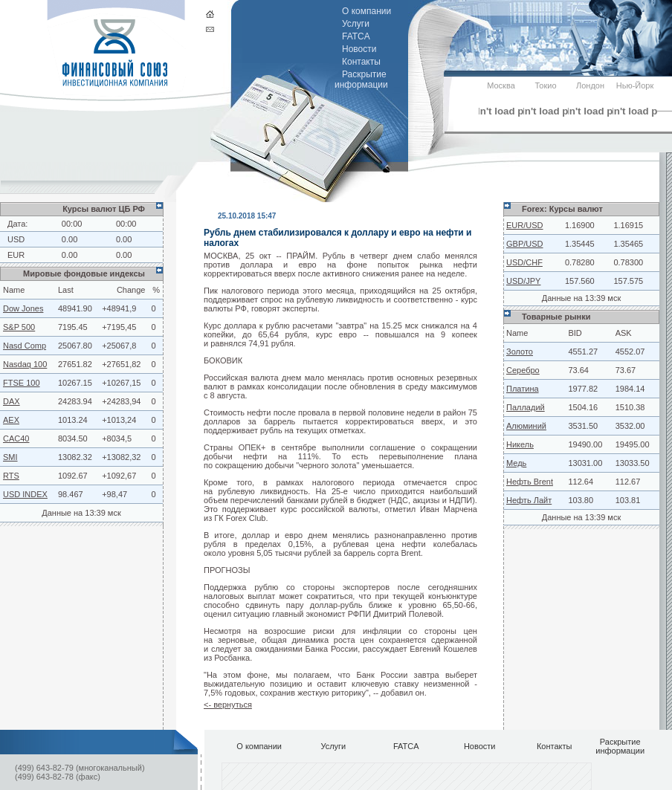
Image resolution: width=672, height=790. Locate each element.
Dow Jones (23, 308)
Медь (516, 463)
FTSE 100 (22, 383)
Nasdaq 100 (25, 364)
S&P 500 (19, 327)
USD (16, 239)
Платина (523, 389)
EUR (16, 255)
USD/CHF (524, 262)
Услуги (356, 24)
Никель (520, 444)
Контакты (361, 62)
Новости (359, 49)
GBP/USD (525, 244)
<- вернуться (228, 705)
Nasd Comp (25, 346)
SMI (10, 457)
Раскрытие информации (361, 80)
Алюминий (526, 426)
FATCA (356, 36)
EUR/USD (525, 225)
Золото (520, 352)
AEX (11, 420)
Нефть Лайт (529, 500)
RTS (11, 476)
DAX (12, 401)
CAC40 (16, 438)
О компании (366, 11)
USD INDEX (25, 494)
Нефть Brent (530, 482)
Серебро (523, 370)
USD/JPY (523, 281)
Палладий (526, 407)
